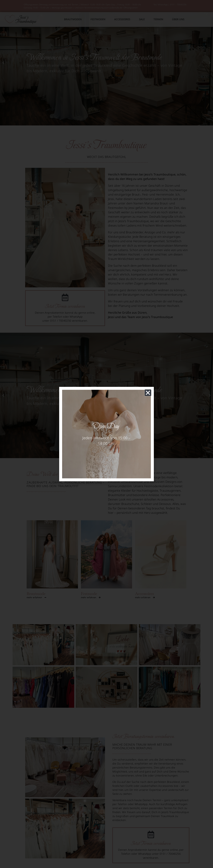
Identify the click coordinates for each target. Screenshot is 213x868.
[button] (148, 393)
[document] (106, 434)
